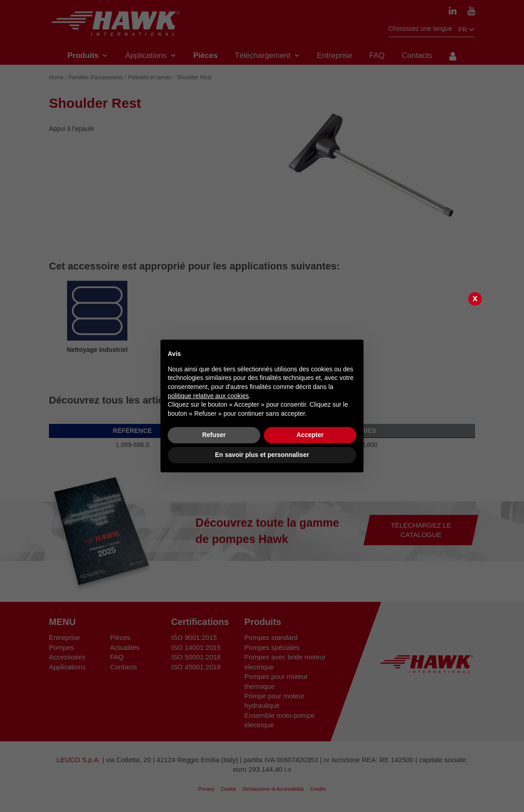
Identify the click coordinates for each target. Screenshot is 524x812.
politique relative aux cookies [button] (208, 396)
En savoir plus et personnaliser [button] (262, 455)
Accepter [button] (310, 435)
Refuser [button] (214, 435)
